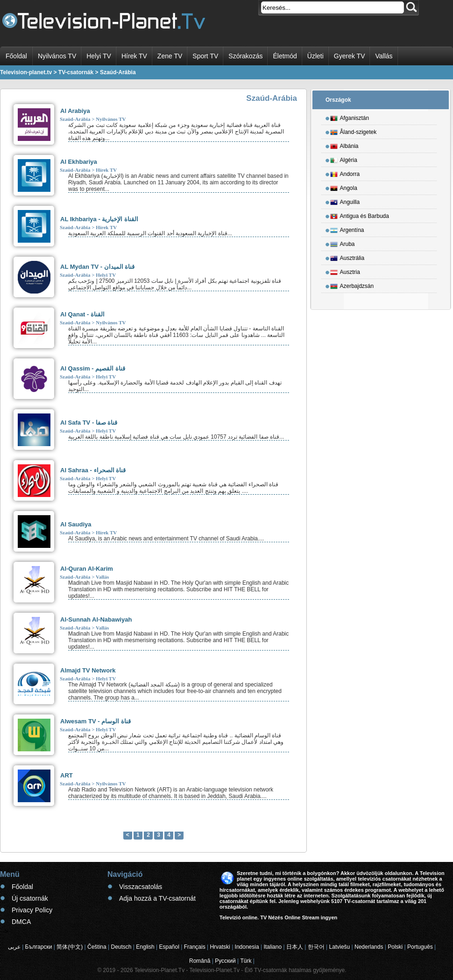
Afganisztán (350, 117)
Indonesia (247, 947)
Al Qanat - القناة (82, 314)
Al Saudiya (76, 524)
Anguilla (345, 201)
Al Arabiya (75, 111)
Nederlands (369, 947)
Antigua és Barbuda (360, 215)
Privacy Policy (32, 910)
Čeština (97, 947)
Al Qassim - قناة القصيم (93, 368)
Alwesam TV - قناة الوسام (96, 721)
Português (420, 947)
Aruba (343, 243)
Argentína (347, 229)
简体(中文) (70, 947)
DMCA (21, 922)
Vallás (384, 56)
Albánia (344, 145)
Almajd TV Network (88, 670)
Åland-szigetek (354, 131)
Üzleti (315, 56)
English (145, 947)
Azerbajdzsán (352, 285)
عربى (14, 947)
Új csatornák (30, 898)
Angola (344, 187)
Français (195, 947)
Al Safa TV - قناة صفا (89, 423)
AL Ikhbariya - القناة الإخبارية (99, 219)
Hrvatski (220, 947)
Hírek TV (134, 56)
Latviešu (340, 947)
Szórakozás (245, 56)
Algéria (344, 159)
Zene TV (170, 56)
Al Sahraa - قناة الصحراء (93, 470)
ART (67, 775)
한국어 (316, 947)
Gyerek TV (350, 56)
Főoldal (16, 56)
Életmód (285, 56)
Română (200, 961)
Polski (395, 947)
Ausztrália (347, 257)
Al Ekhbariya (79, 162)
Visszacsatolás (141, 887)
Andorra (345, 173)
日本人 (295, 947)
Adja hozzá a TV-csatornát (157, 898)
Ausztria (345, 271)
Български (39, 947)
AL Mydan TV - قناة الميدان (97, 267)
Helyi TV (99, 56)
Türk (246, 961)
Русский (225, 961)
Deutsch (121, 947)
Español (169, 947)
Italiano (273, 947)
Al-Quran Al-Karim (87, 569)
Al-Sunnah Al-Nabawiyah (96, 619)
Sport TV (205, 56)
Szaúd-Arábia (75, 119)
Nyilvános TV (57, 56)
